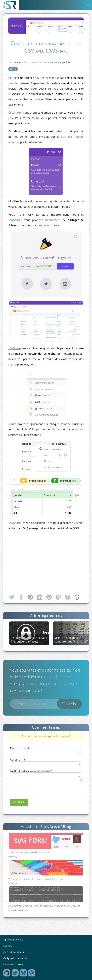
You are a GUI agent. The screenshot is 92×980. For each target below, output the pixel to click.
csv (14, 69)
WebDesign (13, 856)
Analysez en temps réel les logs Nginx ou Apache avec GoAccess (44, 906)
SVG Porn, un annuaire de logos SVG (29, 852)
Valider (19, 802)
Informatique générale (59, 62)
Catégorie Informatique (15, 958)
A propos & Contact (13, 940)
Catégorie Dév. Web (13, 965)
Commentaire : (32, 771)
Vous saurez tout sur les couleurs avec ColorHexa (36, 879)
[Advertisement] (46, 563)
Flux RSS (8, 946)
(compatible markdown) (40, 771)
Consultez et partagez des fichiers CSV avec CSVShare (46, 47)
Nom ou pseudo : (21, 748)
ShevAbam (17, 62)
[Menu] (88, 5)
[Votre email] (46, 704)
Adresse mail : (19, 759)
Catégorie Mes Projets (14, 952)
